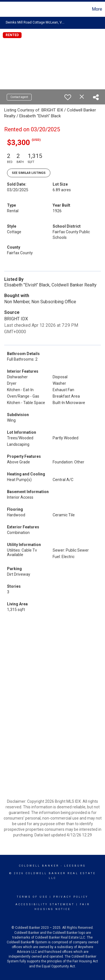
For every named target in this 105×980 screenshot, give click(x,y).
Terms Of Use (32, 897)
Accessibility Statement (45, 904)
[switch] (68, 97)
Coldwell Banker (39, 866)
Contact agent (19, 97)
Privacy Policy (71, 897)
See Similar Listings (29, 173)
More (97, 9)
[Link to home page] (5, 9)
